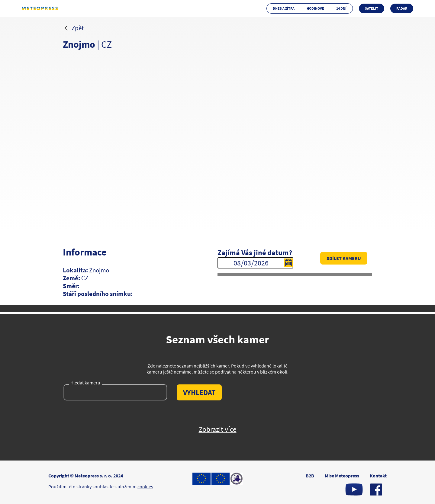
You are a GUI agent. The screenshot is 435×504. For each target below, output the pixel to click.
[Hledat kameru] (116, 394)
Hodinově (315, 8)
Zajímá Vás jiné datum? (255, 253)
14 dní (341, 8)
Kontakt (378, 476)
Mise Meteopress (342, 476)
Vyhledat (199, 392)
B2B (310, 476)
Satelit (372, 8)
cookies (145, 486)
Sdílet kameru (344, 258)
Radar (402, 8)
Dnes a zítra (284, 8)
